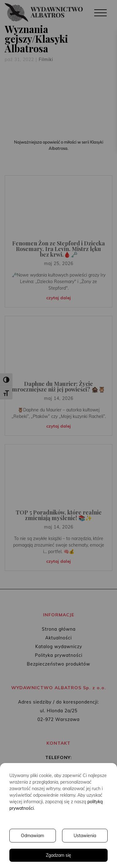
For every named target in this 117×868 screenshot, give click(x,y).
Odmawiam (32, 836)
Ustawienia (85, 836)
